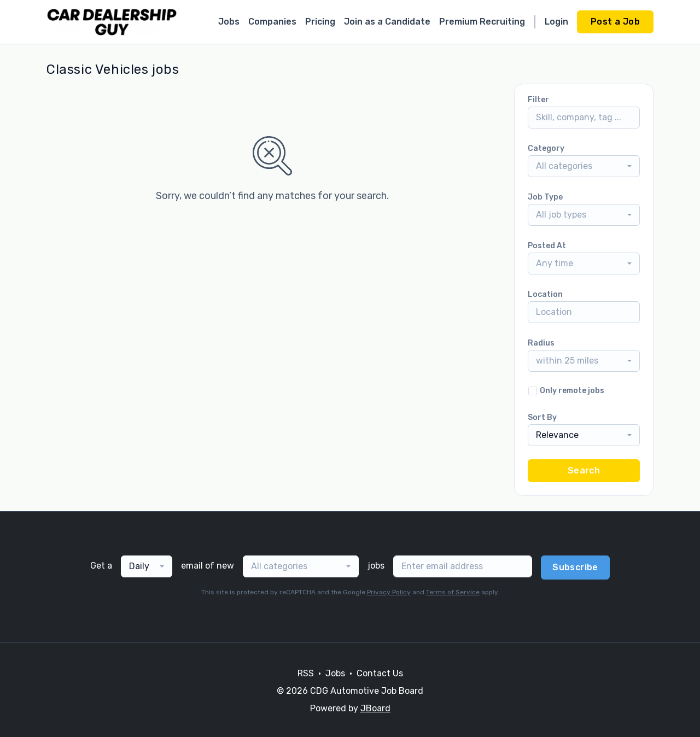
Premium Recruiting (482, 22)
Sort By (542, 417)
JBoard (375, 708)
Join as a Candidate (387, 22)
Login (556, 22)
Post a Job (615, 22)
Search (584, 470)
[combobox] (584, 166)
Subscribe (575, 567)
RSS (306, 673)
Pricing (320, 22)
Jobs (229, 22)
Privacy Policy (389, 592)
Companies (272, 22)
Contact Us (380, 673)
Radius (541, 343)
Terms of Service (453, 592)
